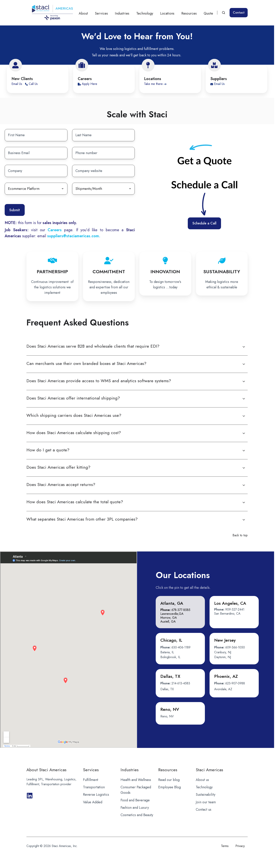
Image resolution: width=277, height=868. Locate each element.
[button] (180, 612)
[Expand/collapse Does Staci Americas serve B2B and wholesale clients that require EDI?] (244, 347)
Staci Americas (209, 770)
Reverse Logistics (96, 795)
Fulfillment (91, 780)
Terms (225, 846)
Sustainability (206, 795)
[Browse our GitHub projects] (30, 796)
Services (101, 13)
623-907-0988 (235, 683)
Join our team (206, 802)
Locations (167, 13)
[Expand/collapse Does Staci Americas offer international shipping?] (244, 399)
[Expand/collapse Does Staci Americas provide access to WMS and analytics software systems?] (244, 381)
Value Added (93, 802)
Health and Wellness (136, 780)
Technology (145, 13)
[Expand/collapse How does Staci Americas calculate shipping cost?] (244, 433)
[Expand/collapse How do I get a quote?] (244, 451)
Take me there (155, 84)
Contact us (204, 810)
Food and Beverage (135, 800)
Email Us (17, 84)
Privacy (240, 846)
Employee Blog (170, 787)
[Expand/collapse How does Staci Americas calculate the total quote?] (244, 502)
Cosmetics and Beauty (137, 815)
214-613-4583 (181, 683)
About (83, 13)
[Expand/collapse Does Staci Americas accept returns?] (244, 485)
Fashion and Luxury (135, 808)
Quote (208, 13)
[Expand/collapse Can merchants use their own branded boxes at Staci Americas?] (244, 364)
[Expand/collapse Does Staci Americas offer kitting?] (244, 468)
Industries (122, 13)
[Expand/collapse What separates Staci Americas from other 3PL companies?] (244, 520)
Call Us (31, 84)
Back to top (240, 535)
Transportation (94, 787)
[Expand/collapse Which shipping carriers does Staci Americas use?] (244, 416)
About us (202, 780)
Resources (189, 13)
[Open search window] (224, 13)
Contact (239, 13)
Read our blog (169, 780)
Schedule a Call (204, 223)
